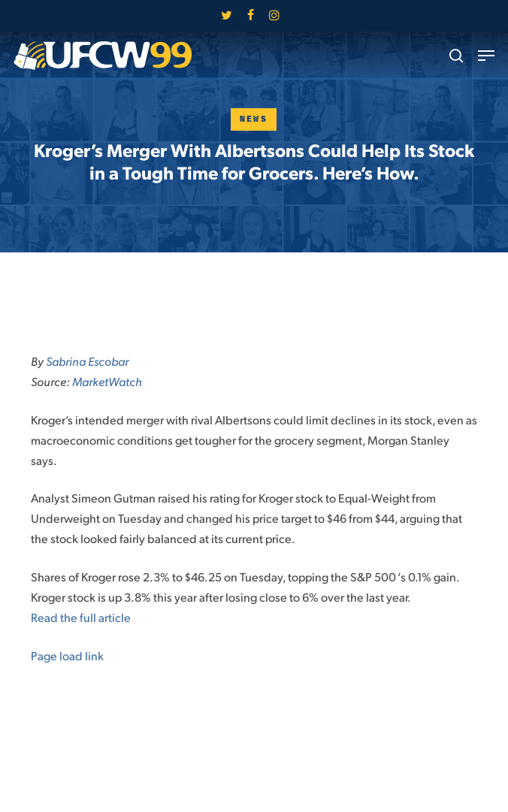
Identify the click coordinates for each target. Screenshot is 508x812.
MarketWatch (107, 381)
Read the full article (81, 617)
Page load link (67, 655)
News (254, 119)
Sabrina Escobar (87, 361)
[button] (486, 56)
